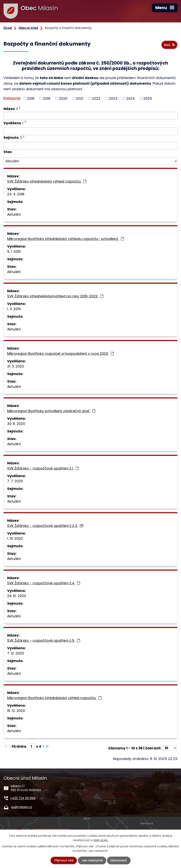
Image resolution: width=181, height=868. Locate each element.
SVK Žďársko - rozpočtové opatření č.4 (44, 583)
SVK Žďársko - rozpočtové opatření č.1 (43, 468)
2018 (31, 98)
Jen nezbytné (92, 860)
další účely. (101, 840)
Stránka (19, 746)
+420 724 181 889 (23, 798)
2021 (80, 98)
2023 (113, 98)
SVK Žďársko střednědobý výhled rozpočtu (47, 181)
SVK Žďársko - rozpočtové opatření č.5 (44, 640)
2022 (96, 98)
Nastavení (119, 860)
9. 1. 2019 (14, 251)
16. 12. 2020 (16, 711)
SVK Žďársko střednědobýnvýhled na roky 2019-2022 (55, 296)
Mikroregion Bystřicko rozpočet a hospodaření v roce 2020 (60, 354)
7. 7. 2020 (15, 481)
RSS (169, 45)
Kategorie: (12, 98)
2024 (130, 98)
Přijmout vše (64, 860)
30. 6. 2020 (16, 424)
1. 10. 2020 (15, 538)
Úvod (8, 28)
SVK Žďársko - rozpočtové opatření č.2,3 (45, 526)
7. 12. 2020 (16, 653)
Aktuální (14, 214)
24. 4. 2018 (16, 194)
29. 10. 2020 (17, 596)
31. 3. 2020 (16, 366)
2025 (148, 98)
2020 (63, 98)
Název (11, 109)
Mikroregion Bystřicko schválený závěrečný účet (51, 411)
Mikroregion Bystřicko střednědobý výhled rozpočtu (54, 698)
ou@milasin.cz (21, 807)
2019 (47, 98)
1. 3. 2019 (14, 309)
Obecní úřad (28, 28)
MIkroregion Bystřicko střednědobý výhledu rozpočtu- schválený (65, 239)
